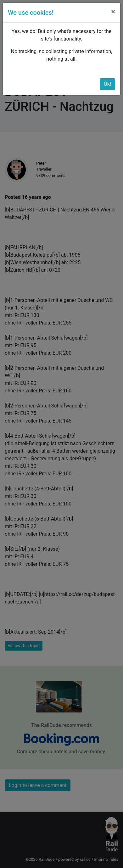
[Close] (113, 12)
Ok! (107, 84)
